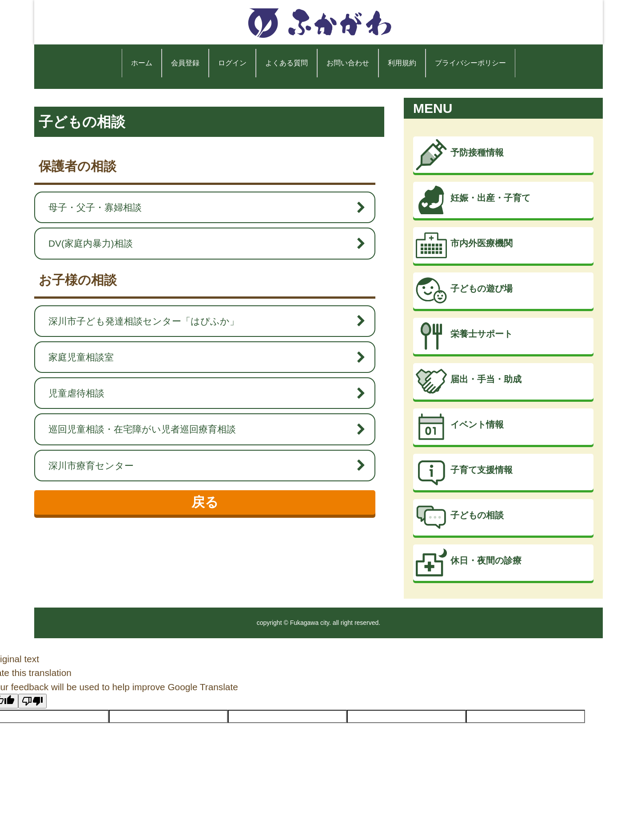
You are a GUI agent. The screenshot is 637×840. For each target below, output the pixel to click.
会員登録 (185, 63)
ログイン (232, 63)
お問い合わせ (348, 63)
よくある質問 (287, 63)
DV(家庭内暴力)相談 (203, 243)
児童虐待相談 (203, 393)
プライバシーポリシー (470, 63)
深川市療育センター (203, 466)
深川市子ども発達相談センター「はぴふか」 (203, 321)
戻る (205, 502)
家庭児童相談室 (203, 357)
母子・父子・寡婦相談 (203, 207)
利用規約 (402, 63)
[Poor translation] (32, 701)
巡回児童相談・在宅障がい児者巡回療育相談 (203, 429)
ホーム (142, 63)
